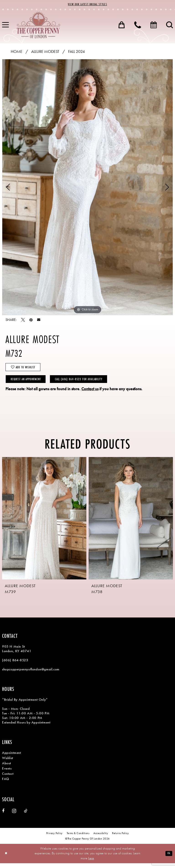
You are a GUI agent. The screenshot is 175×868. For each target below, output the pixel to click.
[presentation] (44, 523)
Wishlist (8, 763)
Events (7, 773)
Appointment (12, 757)
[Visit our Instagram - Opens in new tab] (14, 816)
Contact (8, 778)
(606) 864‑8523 (15, 665)
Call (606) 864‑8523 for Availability (92, 383)
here (91, 863)
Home (17, 52)
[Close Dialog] (7, 858)
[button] (122, 26)
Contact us (90, 394)
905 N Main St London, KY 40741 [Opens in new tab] (17, 654)
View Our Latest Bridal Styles (87, 5)
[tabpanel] (87, 188)
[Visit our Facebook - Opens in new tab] (3, 816)
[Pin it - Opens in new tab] (31, 320)
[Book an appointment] (154, 26)
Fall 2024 (76, 52)
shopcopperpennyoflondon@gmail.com (31, 674)
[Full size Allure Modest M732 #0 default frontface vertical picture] (87, 188)
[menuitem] (122, 26)
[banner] (39, 26)
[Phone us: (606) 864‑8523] (138, 26)
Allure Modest (45, 52)
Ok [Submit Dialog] (169, 858)
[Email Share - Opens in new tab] (39, 320)
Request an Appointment (29, 383)
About (7, 768)
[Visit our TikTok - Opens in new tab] (26, 816)
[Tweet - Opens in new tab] (23, 320)
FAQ (6, 784)
